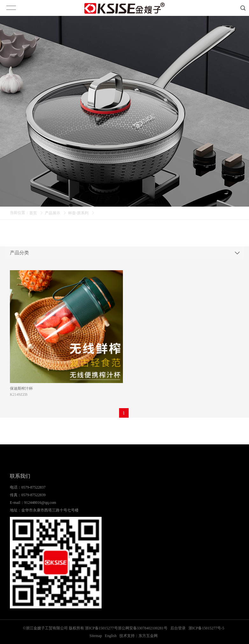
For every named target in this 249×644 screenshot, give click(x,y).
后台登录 (178, 628)
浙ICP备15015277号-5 (206, 628)
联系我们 (20, 476)
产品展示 (53, 213)
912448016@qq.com (40, 503)
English (111, 636)
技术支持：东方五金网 (139, 636)
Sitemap (96, 636)
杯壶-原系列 (78, 213)
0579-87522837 (33, 487)
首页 (33, 213)
